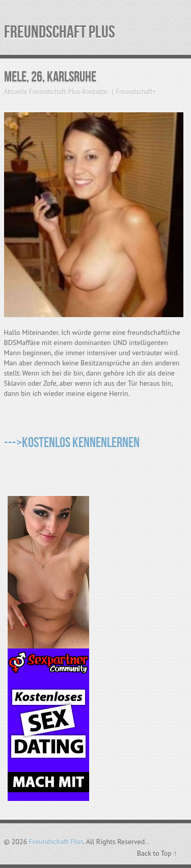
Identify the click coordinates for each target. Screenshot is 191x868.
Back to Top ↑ (157, 853)
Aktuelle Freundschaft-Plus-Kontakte (56, 92)
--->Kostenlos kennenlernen (72, 443)
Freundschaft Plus (60, 32)
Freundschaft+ (136, 92)
